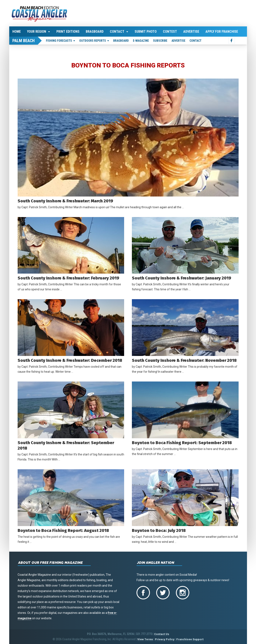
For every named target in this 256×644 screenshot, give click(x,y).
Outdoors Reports (93, 41)
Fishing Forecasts (59, 41)
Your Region (37, 32)
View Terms (145, 639)
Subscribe (160, 41)
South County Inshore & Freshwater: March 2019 (65, 201)
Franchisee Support (190, 639)
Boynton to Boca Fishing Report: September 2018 (182, 443)
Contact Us (162, 634)
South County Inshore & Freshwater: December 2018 (70, 360)
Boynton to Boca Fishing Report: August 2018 (67, 530)
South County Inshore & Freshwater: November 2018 (184, 360)
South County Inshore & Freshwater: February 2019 (68, 278)
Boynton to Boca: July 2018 (159, 530)
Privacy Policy (165, 639)
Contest (170, 32)
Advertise (191, 32)
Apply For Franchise (222, 32)
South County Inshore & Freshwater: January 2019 (182, 278)
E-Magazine (141, 41)
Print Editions (68, 32)
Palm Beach (23, 41)
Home (17, 32)
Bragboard (95, 32)
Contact (117, 32)
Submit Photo (146, 32)
